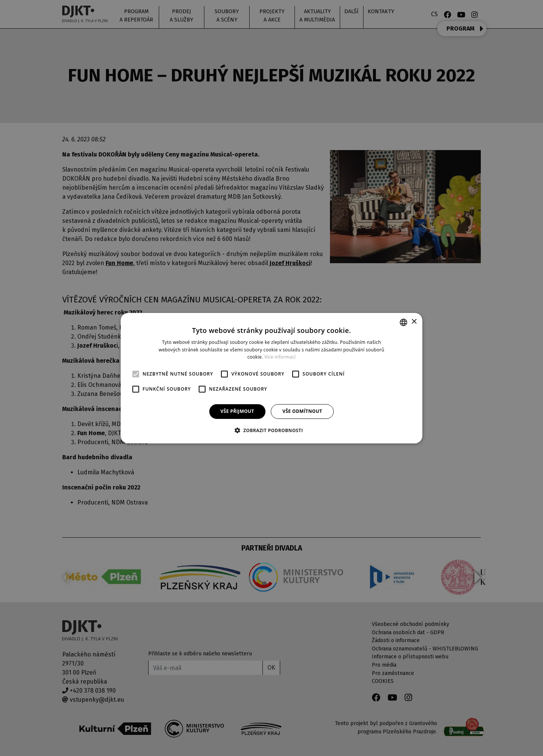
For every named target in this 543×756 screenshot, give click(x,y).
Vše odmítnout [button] (302, 411)
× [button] (414, 322)
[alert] (271, 378)
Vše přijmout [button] (237, 411)
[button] (272, 430)
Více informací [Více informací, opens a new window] (280, 357)
